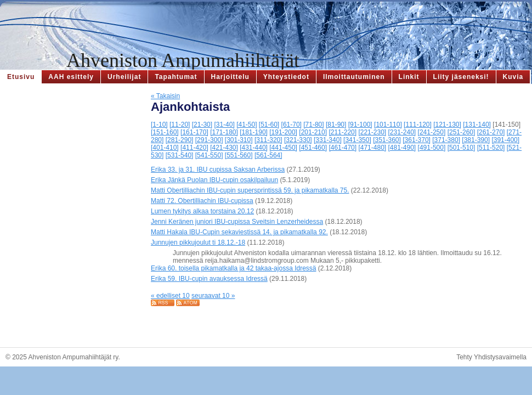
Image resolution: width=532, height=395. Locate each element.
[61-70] (292, 125)
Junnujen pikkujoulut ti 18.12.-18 (198, 242)
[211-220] (343, 132)
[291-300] (209, 140)
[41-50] (247, 125)
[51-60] (269, 125)
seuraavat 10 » (213, 296)
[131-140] (477, 125)
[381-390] (476, 140)
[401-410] (165, 148)
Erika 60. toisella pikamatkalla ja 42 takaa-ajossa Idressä (234, 268)
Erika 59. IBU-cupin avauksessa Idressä (209, 279)
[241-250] (432, 132)
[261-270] (491, 132)
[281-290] (180, 140)
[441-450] (283, 148)
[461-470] (343, 148)
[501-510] (462, 148)
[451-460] (313, 148)
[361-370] (417, 140)
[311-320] (268, 140)
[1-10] (159, 125)
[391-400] (505, 140)
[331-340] (328, 140)
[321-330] (298, 140)
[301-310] (239, 140)
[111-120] (418, 125)
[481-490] (402, 148)
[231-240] (402, 132)
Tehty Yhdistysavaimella (491, 357)
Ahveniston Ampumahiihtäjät (183, 60)
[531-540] (180, 155)
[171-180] (224, 132)
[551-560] (239, 155)
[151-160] (165, 132)
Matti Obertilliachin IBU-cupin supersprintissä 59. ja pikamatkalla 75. (250, 190)
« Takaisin (165, 96)
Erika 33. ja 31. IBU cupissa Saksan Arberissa (218, 170)
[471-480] (372, 148)
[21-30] (202, 125)
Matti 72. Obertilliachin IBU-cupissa (202, 201)
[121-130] (447, 125)
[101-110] (388, 125)
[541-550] (209, 155)
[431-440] (254, 148)
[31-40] (224, 125)
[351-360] (387, 140)
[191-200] (283, 132)
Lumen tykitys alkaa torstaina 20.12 (202, 211)
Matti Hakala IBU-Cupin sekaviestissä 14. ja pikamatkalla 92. (239, 232)
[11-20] (180, 125)
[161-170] (194, 132)
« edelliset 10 (170, 296)
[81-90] (336, 125)
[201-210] (313, 132)
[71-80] (313, 125)
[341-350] (357, 140)
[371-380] (446, 140)
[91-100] (360, 125)
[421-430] (224, 148)
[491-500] (432, 148)
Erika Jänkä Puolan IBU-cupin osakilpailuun (214, 180)
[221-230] (372, 132)
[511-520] (491, 148)
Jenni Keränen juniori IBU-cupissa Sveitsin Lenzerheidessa (237, 222)
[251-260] (462, 132)
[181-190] (254, 132)
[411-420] (194, 148)
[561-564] (268, 155)
